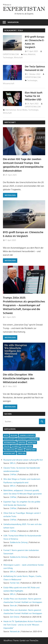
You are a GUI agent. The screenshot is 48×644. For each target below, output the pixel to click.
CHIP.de (13, 474)
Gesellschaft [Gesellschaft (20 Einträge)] (9, 439)
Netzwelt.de (15, 631)
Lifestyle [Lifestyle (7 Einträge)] (22, 443)
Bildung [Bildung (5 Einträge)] (14, 435)
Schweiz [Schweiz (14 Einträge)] (15, 446)
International (11, 110)
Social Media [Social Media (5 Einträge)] (27, 446)
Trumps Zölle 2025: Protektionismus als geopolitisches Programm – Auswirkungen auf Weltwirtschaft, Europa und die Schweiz (24, 305)
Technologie (8, 57)
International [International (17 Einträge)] (10, 443)
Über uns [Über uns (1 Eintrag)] (22, 453)
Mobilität (32, 54)
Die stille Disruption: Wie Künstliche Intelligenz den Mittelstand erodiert (19, 378)
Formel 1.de (15, 583)
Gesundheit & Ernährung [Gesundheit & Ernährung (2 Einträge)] (28, 439)
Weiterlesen (10, 195)
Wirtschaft (18, 57)
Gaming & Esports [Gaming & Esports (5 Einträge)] (27, 435)
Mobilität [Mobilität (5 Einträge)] (32, 443)
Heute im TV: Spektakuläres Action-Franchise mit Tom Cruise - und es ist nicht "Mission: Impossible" (23, 625)
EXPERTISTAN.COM (11, 54)
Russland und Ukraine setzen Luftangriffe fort (23, 460)
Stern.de (13, 605)
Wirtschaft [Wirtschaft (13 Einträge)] (31, 450)
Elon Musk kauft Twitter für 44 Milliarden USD (34, 96)
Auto (25, 54)
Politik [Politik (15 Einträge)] (7, 446)
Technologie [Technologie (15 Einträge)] (9, 450)
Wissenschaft (9, 83)
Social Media (22, 110)
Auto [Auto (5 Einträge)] (6, 435)
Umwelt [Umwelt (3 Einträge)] (20, 450)
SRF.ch (13, 463)
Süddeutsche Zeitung (19, 542)
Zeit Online (15, 617)
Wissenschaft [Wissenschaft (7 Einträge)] (10, 453)
